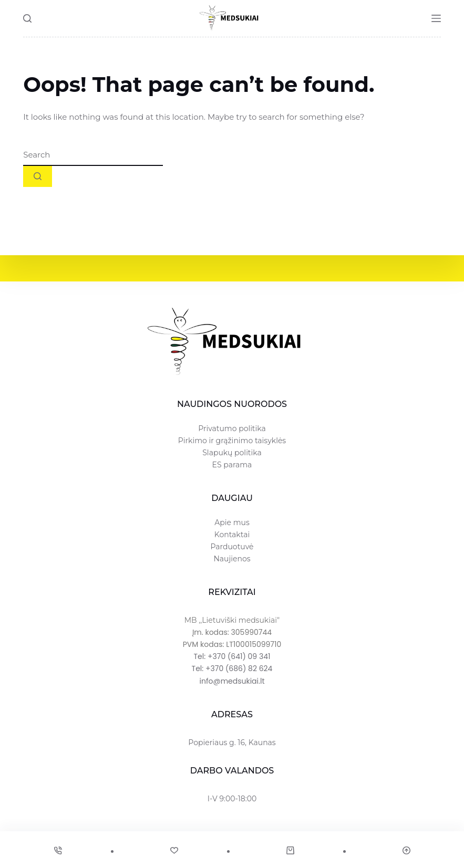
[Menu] (436, 18)
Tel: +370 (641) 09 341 (232, 656)
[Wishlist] (174, 850)
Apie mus (232, 522)
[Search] (27, 18)
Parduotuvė (232, 547)
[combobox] (93, 155)
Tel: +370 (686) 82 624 (232, 668)
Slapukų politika (232, 453)
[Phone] (58, 850)
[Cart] (290, 850)
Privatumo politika (232, 428)
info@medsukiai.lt (232, 681)
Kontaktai (232, 535)
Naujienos (232, 559)
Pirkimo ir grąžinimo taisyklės (232, 441)
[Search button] (38, 176)
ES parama (232, 465)
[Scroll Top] (406, 850)
